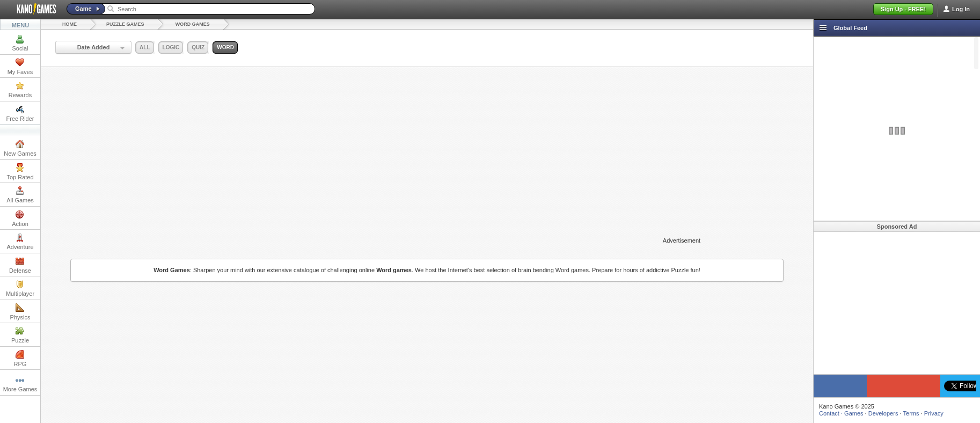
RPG (20, 359)
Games (854, 413)
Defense (20, 265)
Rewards (20, 90)
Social (20, 43)
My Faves (20, 67)
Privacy (934, 413)
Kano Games (32, 9)
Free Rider (20, 113)
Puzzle (20, 335)
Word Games (193, 24)
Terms (911, 413)
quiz (198, 48)
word (225, 48)
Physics (20, 312)
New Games (20, 148)
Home (70, 24)
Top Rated (20, 172)
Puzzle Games (125, 24)
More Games (20, 384)
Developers (883, 413)
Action (20, 218)
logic (171, 48)
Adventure (20, 242)
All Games (20, 195)
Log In (961, 9)
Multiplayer (20, 288)
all (145, 48)
